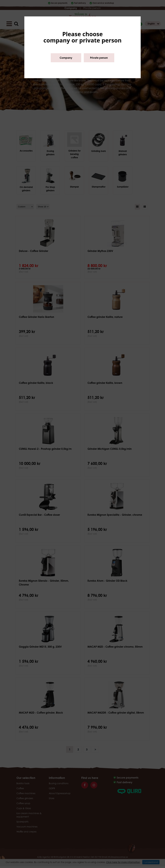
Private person (99, 58)
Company (66, 58)
